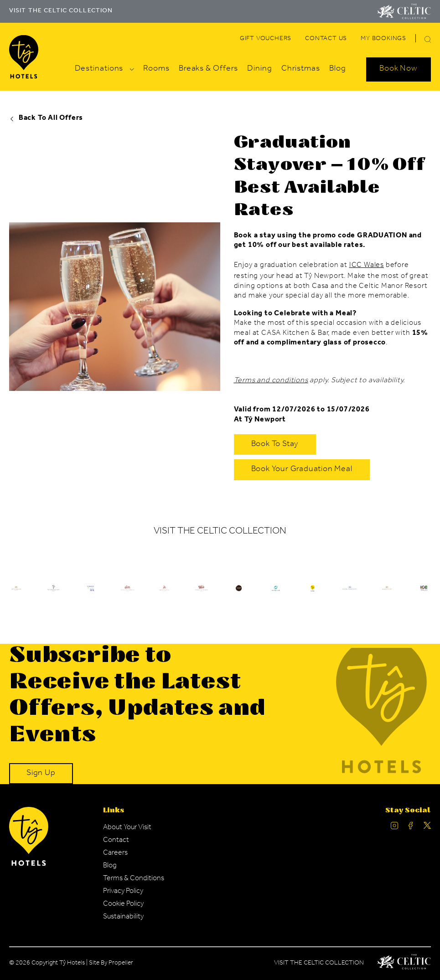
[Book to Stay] (275, 445)
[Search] (417, 41)
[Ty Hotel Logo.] (53, 596)
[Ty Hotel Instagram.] (394, 828)
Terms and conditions (271, 381)
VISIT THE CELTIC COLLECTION (61, 11)
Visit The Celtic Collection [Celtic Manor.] (319, 964)
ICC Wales (367, 266)
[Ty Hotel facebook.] (411, 828)
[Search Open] (399, 69)
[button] (428, 39)
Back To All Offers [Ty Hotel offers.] (46, 118)
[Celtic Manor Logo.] (404, 964)
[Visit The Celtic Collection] (404, 11)
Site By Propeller (111, 964)
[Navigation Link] (266, 39)
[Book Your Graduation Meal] (302, 470)
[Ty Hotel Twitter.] (427, 828)
